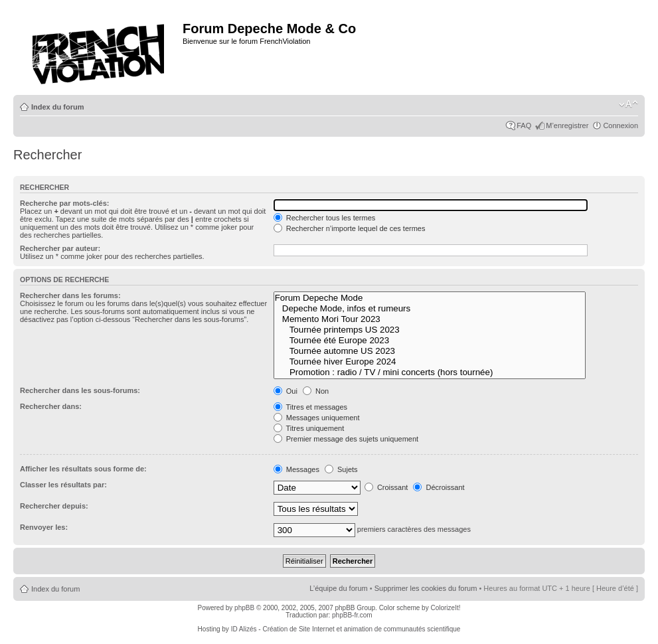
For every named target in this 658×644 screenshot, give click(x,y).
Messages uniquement (317, 418)
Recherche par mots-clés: (65, 203)
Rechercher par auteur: (60, 248)
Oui (286, 391)
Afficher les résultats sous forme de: (83, 469)
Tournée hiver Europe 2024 (430, 362)
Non (316, 391)
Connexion (620, 125)
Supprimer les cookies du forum (426, 588)
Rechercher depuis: (54, 506)
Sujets (341, 469)
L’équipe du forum (338, 588)
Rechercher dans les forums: (70, 295)
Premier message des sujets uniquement (346, 439)
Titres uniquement (309, 428)
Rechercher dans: (51, 406)
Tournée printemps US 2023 (430, 330)
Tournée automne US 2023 (430, 351)
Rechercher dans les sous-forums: (80, 390)
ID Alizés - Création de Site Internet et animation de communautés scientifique (346, 629)
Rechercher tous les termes (325, 218)
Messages (296, 469)
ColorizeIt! (445, 608)
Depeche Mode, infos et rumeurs (430, 309)
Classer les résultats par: (63, 485)
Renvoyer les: (44, 527)
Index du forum (57, 107)
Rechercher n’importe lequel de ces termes (350, 228)
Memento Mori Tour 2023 (430, 319)
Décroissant (439, 487)
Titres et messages (310, 407)
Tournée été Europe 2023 (430, 341)
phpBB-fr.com (352, 615)
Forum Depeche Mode (430, 298)
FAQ (524, 125)
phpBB (244, 608)
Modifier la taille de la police (628, 104)
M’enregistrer (567, 125)
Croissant (386, 487)
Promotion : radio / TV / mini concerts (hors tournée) (430, 372)
